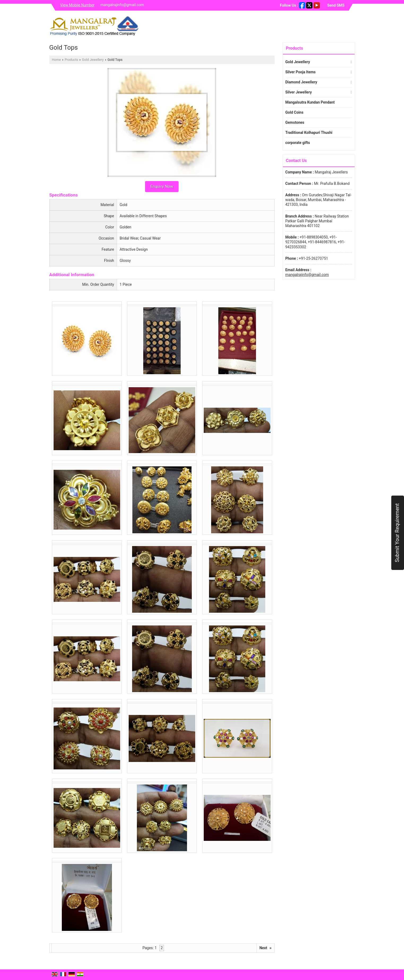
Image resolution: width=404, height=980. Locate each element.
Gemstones (295, 122)
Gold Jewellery (93, 60)
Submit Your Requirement (397, 532)
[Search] (352, 26)
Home (57, 60)
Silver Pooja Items (301, 72)
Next (266, 948)
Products (71, 60)
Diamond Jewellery (301, 82)
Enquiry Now (162, 186)
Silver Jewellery (299, 92)
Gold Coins (294, 112)
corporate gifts (298, 143)
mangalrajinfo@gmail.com (122, 5)
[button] (77, 5)
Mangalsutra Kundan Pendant (310, 102)
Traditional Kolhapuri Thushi (309, 133)
